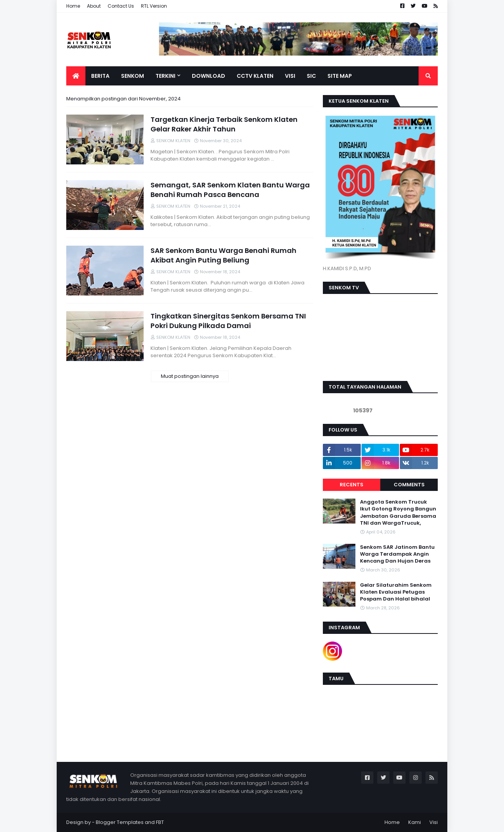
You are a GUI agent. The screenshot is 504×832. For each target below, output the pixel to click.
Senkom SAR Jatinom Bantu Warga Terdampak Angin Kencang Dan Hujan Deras (397, 554)
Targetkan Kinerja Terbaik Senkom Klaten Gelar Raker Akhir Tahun (224, 124)
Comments (409, 485)
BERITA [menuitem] (100, 76)
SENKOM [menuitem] (133, 76)
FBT (160, 822)
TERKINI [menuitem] (165, 76)
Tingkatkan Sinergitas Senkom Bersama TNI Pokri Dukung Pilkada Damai (228, 321)
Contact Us (121, 6)
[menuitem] (76, 76)
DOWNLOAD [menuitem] (209, 76)
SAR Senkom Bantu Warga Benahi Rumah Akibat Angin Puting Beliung (223, 255)
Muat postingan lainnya (190, 376)
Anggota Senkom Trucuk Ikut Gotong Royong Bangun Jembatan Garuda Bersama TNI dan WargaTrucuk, (398, 513)
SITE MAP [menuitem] (340, 76)
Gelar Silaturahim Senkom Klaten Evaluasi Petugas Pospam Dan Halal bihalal (396, 592)
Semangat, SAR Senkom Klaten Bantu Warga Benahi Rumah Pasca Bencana (230, 190)
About (94, 6)
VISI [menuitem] (290, 76)
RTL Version (154, 6)
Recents (352, 485)
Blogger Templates (120, 822)
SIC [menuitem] (311, 76)
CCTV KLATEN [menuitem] (255, 76)
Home (73, 6)
